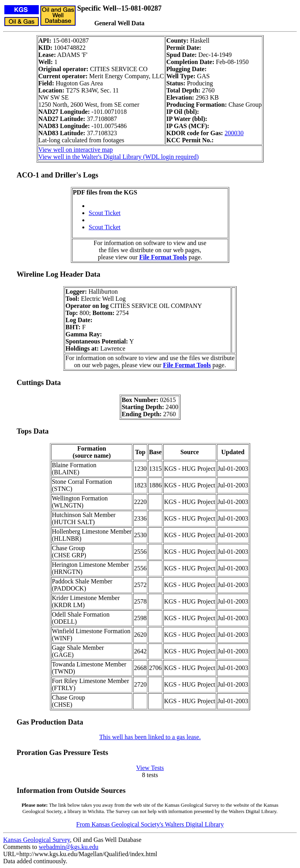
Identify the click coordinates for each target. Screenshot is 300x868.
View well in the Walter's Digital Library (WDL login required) (119, 157)
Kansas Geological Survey (37, 840)
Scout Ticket (104, 213)
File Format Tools (163, 257)
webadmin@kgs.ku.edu (69, 847)
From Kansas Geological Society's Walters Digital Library (150, 824)
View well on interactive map (76, 150)
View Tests (150, 768)
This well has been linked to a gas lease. (150, 737)
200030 (234, 133)
